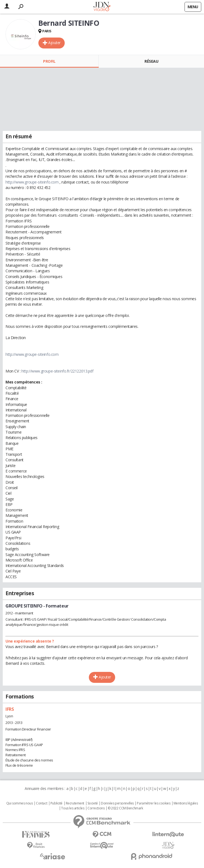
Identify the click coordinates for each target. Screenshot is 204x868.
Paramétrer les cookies (154, 803)
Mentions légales (186, 803)
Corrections (96, 808)
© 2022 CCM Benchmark (125, 808)
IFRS (10, 709)
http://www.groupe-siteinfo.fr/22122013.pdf (57, 371)
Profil (49, 61)
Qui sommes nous (20, 803)
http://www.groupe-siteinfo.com (32, 182)
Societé (93, 803)
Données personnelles (117, 803)
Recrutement (75, 803)
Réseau (151, 61)
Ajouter (54, 43)
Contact (42, 803)
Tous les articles (73, 808)
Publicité (56, 803)
